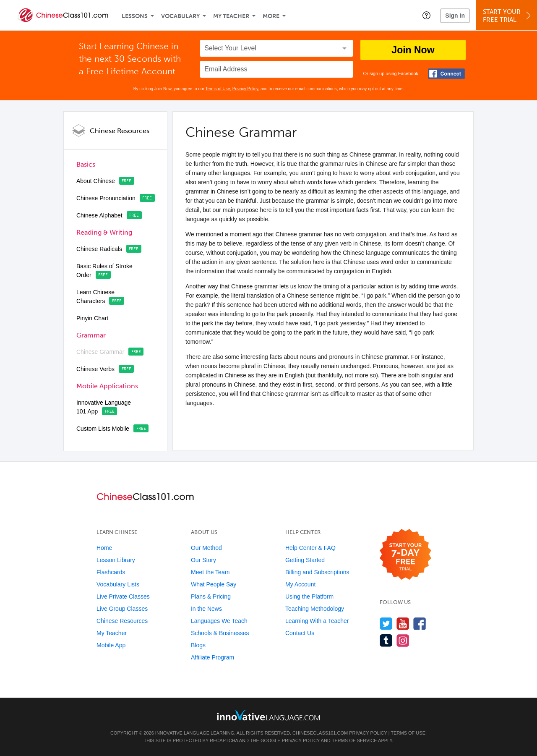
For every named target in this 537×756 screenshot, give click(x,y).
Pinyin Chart (92, 318)
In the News (206, 609)
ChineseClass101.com (320, 733)
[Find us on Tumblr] (386, 640)
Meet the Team (210, 572)
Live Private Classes (123, 596)
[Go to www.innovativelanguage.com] (268, 715)
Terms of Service (355, 740)
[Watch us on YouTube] (403, 624)
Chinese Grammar (100, 352)
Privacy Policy (245, 89)
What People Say (214, 584)
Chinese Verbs (95, 369)
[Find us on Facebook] (420, 624)
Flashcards (111, 572)
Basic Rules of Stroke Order (104, 271)
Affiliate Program (212, 657)
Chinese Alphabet (99, 215)
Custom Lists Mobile (103, 429)
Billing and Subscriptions (317, 572)
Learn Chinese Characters (95, 297)
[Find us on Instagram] (403, 640)
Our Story (203, 560)
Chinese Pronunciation (106, 198)
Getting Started (305, 560)
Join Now (413, 50)
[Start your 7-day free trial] (405, 555)
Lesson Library (116, 560)
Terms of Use (218, 89)
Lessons (135, 16)
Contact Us (300, 633)
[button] (426, 15)
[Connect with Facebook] (446, 74)
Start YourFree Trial (508, 16)
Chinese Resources (120, 131)
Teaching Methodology (315, 609)
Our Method (206, 548)
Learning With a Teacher (317, 621)
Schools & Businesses (220, 633)
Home (104, 548)
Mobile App (111, 645)
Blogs (198, 645)
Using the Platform (309, 596)
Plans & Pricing (211, 596)
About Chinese (96, 181)
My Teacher (231, 16)
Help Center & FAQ (310, 548)
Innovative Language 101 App (104, 407)
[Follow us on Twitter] (386, 624)
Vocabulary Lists (118, 584)
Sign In (455, 16)
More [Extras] (271, 16)
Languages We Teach (219, 621)
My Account (300, 584)
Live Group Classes (122, 609)
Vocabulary (180, 16)
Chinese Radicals (99, 249)
